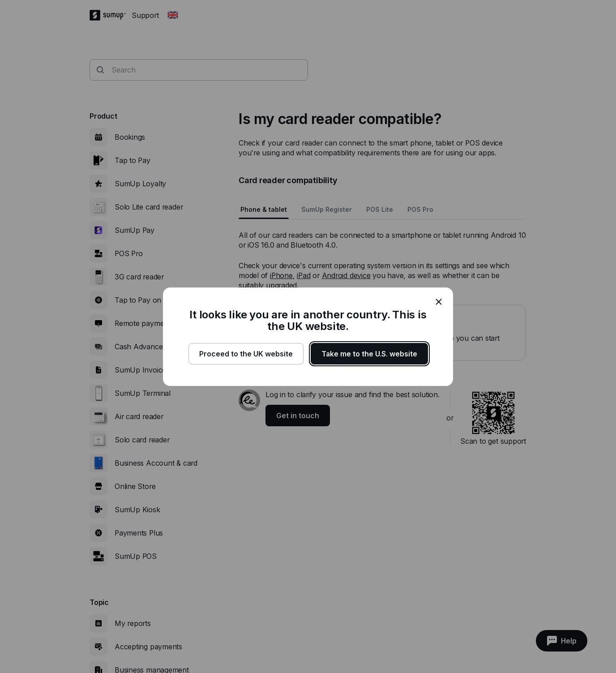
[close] (439, 302)
